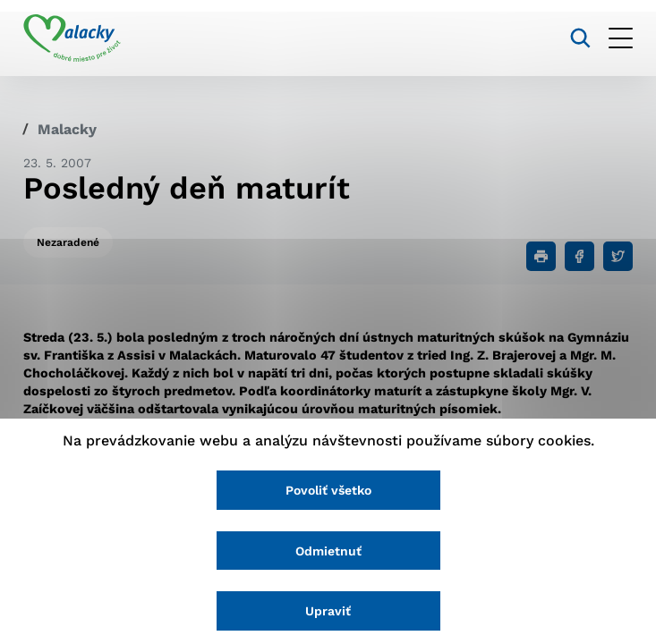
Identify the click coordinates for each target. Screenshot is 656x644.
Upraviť (328, 611)
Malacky (67, 129)
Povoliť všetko (328, 490)
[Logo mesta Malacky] (72, 38)
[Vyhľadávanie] (580, 38)
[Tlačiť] (541, 256)
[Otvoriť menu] (621, 38)
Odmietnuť (328, 551)
